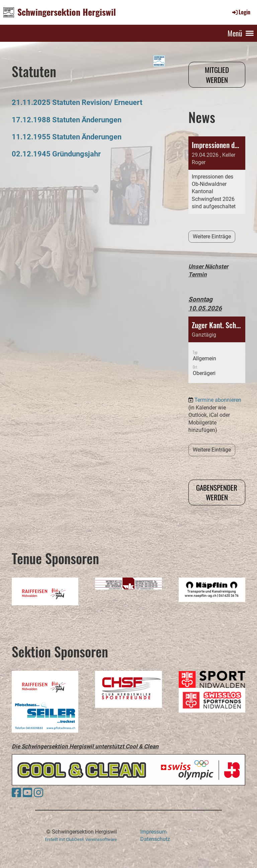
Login (241, 12)
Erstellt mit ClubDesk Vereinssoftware (81, 839)
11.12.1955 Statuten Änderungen (67, 137)
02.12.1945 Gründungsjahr (56, 154)
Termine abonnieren (218, 373)
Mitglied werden (217, 75)
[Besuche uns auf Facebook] (16, 793)
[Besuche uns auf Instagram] (38, 793)
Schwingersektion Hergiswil (67, 12)
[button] (217, 323)
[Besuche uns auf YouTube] (27, 793)
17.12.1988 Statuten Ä (49, 120)
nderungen (104, 120)
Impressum (153, 832)
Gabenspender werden (217, 492)
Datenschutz (155, 839)
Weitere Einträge (212, 236)
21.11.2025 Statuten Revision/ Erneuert (77, 102)
